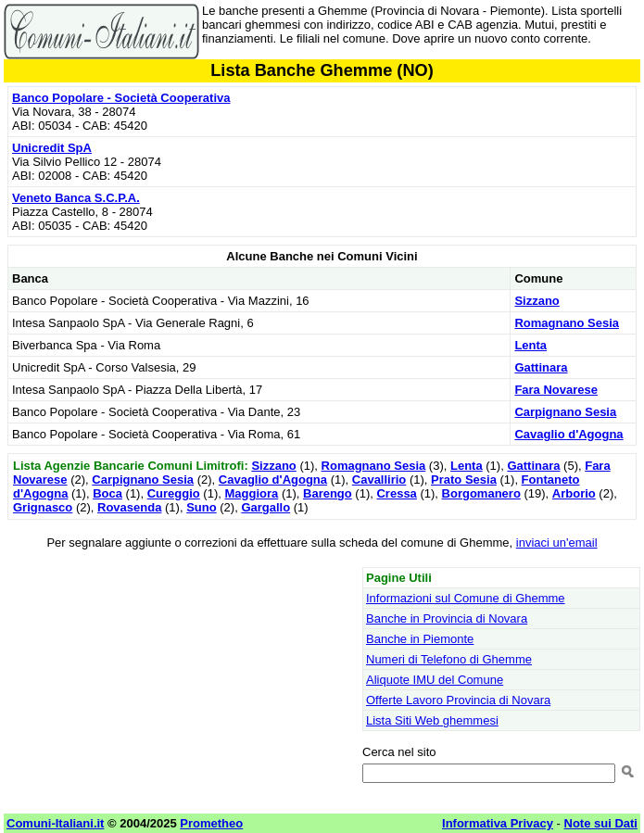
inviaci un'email (557, 543)
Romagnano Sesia (567, 323)
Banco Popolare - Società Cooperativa (121, 98)
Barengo (328, 493)
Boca (107, 493)
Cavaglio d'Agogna (568, 434)
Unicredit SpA (52, 148)
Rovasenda (129, 507)
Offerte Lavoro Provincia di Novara (458, 700)
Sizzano (537, 301)
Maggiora (251, 493)
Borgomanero (481, 493)
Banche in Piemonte (420, 639)
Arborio (574, 493)
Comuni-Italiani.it (55, 823)
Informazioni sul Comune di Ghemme (466, 598)
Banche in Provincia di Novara (447, 618)
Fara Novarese (556, 390)
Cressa (396, 493)
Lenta (530, 345)
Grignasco (43, 507)
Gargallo (265, 507)
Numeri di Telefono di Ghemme (449, 659)
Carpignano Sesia (565, 412)
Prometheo (211, 823)
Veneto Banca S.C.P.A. (76, 198)
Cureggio (174, 493)
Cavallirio (379, 480)
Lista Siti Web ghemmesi (432, 720)
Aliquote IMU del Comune (435, 680)
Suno (202, 507)
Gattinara (541, 367)
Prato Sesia (464, 480)
